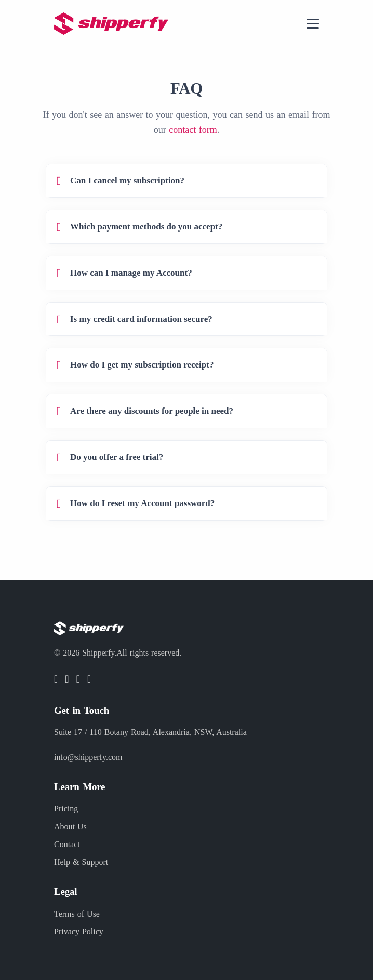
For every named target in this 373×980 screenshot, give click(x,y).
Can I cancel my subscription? (127, 180)
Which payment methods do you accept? (146, 227)
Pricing (66, 808)
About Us (70, 827)
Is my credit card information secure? (141, 319)
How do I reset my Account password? (142, 503)
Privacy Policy (79, 931)
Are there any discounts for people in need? (152, 411)
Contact (67, 844)
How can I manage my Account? (131, 273)
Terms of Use (77, 914)
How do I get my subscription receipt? (142, 365)
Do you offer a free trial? (117, 457)
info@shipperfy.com (88, 757)
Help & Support (81, 862)
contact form (193, 130)
